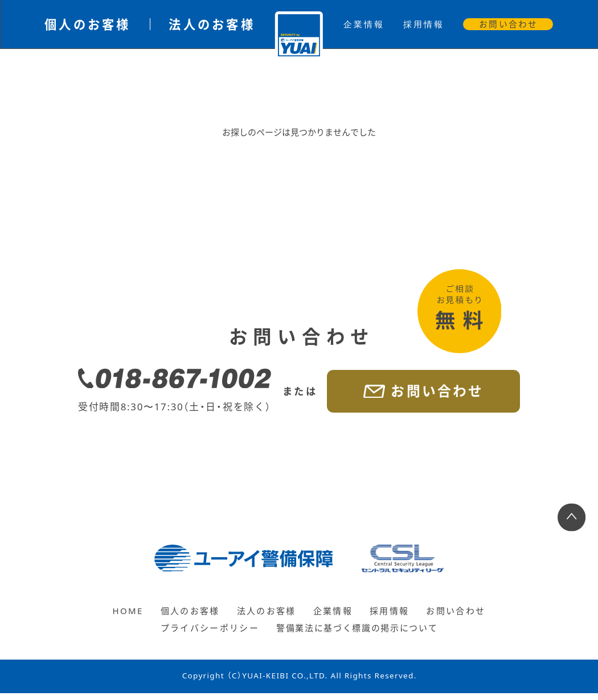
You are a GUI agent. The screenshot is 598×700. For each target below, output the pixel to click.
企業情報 (364, 24)
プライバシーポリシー (203, 635)
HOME (123, 618)
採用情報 (424, 24)
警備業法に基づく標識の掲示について (359, 635)
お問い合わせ (508, 24)
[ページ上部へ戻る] (572, 524)
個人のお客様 (88, 24)
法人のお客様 (212, 24)
